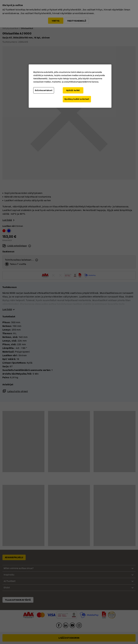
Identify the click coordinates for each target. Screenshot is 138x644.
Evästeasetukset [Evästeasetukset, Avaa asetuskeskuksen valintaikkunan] (44, 90)
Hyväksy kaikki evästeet (77, 99)
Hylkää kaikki (73, 90)
